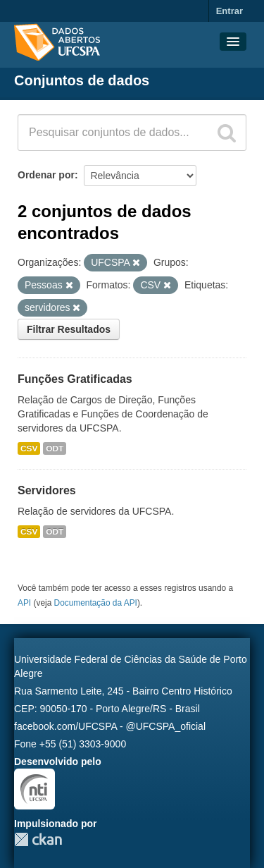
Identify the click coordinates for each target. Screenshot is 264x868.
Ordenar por (46, 175)
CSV (29, 448)
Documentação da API (96, 603)
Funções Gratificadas (75, 379)
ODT (55, 448)
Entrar (230, 11)
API (24, 603)
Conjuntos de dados (82, 80)
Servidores (47, 490)
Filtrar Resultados (69, 329)
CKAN (38, 839)
